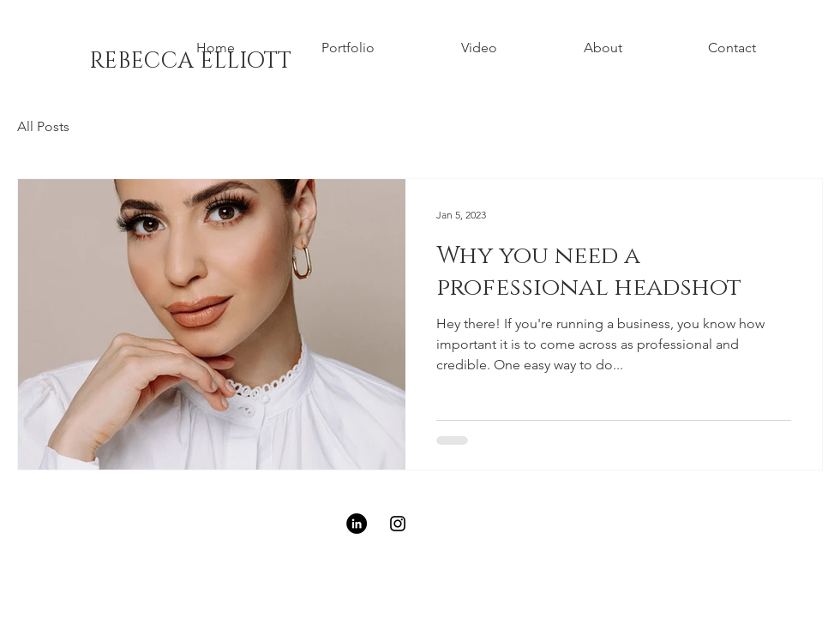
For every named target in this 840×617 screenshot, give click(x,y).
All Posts (43, 126)
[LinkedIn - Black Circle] (357, 524)
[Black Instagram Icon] (398, 524)
